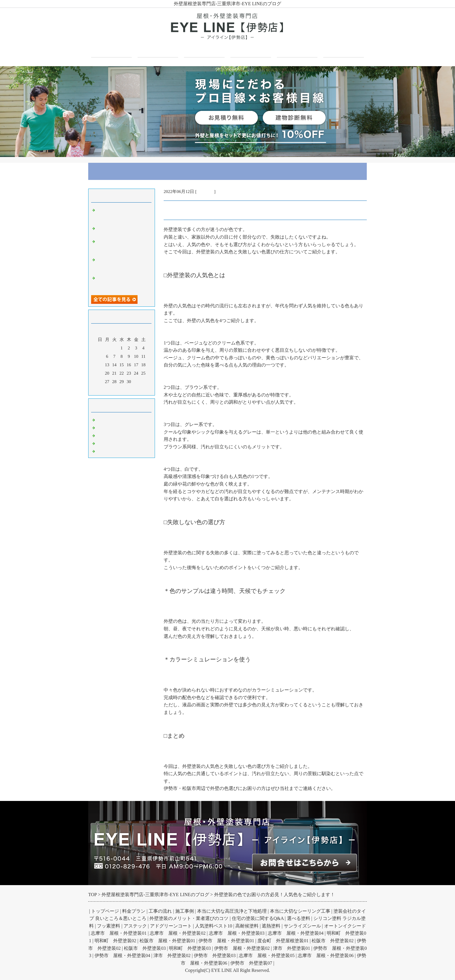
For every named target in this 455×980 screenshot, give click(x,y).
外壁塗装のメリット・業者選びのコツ (189, 918)
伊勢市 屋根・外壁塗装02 (242, 948)
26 (100, 382)
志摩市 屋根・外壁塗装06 (326, 955)
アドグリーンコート (171, 926)
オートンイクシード (345, 926)
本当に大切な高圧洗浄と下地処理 (232, 911)
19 (100, 373)
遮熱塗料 (271, 926)
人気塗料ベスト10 (214, 926)
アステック (135, 926)
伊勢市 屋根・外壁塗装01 (226, 941)
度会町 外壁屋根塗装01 (283, 941)
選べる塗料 (299, 918)
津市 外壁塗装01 (292, 948)
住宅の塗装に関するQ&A (258, 918)
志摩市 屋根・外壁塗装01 (119, 933)
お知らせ (106, 450)
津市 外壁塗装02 (172, 955)
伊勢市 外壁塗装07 (251, 963)
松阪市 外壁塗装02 (333, 941)
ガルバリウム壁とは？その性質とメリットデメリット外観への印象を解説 (123, 264)
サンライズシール (302, 926)
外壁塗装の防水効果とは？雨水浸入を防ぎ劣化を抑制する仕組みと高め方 (123, 214)
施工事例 (251, 50)
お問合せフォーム (344, 50)
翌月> (133, 389)
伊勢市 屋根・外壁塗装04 (122, 955)
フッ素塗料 (109, 926)
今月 (122, 389)
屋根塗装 (106, 435)
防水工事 (106, 443)
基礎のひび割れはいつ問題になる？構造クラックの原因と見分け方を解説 (123, 246)
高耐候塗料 (247, 926)
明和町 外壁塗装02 (115, 941)
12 (100, 365)
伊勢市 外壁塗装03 (215, 955)
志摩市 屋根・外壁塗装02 (178, 933)
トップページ (111, 50)
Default (103, 419)
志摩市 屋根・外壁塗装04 (296, 933)
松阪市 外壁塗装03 (145, 948)
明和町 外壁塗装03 (190, 948)
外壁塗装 (205, 192)
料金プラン (134, 911)
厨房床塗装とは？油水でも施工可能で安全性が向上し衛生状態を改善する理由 (123, 282)
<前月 (111, 389)
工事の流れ (160, 911)
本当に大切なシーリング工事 (300, 911)
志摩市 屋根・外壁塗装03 (237, 933)
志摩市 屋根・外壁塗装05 (267, 955)
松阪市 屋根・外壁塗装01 (167, 941)
